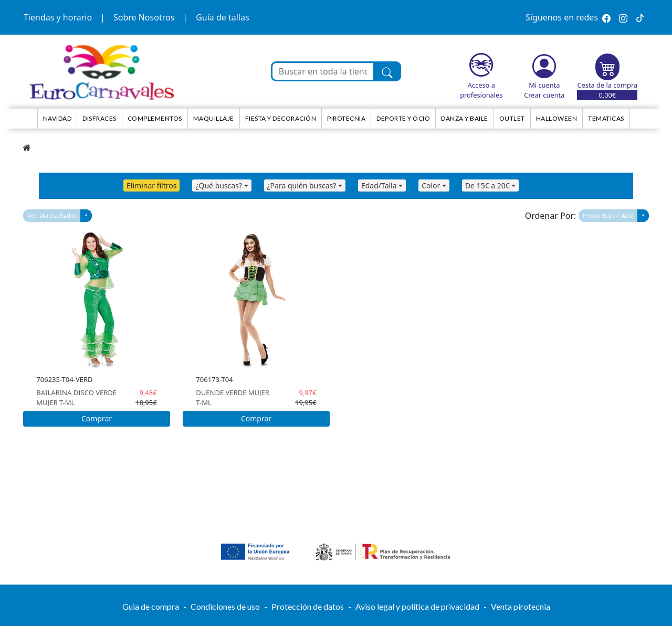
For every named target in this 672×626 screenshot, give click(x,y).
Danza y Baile (465, 118)
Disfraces (99, 118)
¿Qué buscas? (219, 185)
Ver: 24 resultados (52, 215)
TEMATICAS (606, 118)
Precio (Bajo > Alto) (608, 215)
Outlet (512, 118)
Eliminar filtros (151, 185)
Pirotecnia (346, 118)
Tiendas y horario (58, 17)
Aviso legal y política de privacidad (417, 606)
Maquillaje (214, 118)
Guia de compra (151, 606)
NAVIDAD (57, 118)
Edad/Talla (379, 185)
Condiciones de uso (225, 606)
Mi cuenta (544, 85)
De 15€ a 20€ (487, 185)
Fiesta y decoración (281, 118)
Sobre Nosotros (144, 17)
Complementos (155, 118)
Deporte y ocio (403, 118)
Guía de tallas (222, 17)
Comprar (97, 418)
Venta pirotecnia (521, 606)
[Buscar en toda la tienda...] (323, 71)
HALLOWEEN (557, 118)
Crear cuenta (544, 95)
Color (431, 185)
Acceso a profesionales (481, 90)
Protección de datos (308, 606)
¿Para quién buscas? (302, 185)
